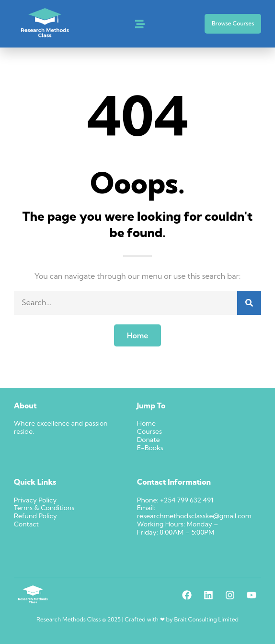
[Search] (249, 303)
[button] (140, 24)
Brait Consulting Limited (206, 619)
